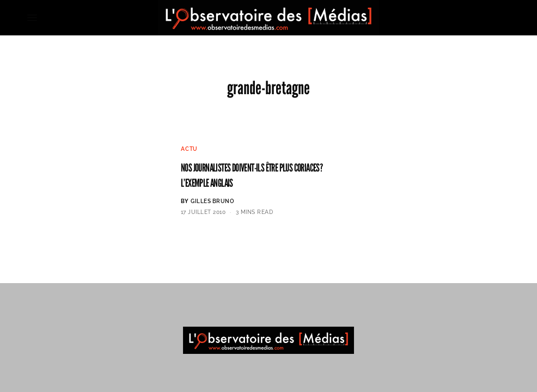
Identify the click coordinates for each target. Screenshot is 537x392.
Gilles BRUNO (212, 201)
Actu (189, 149)
